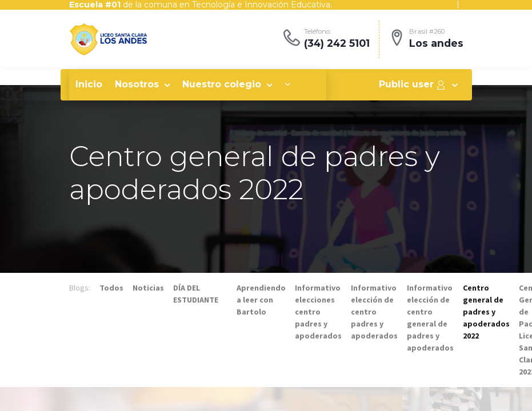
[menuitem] (89, 84)
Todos (111, 288)
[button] (287, 84)
